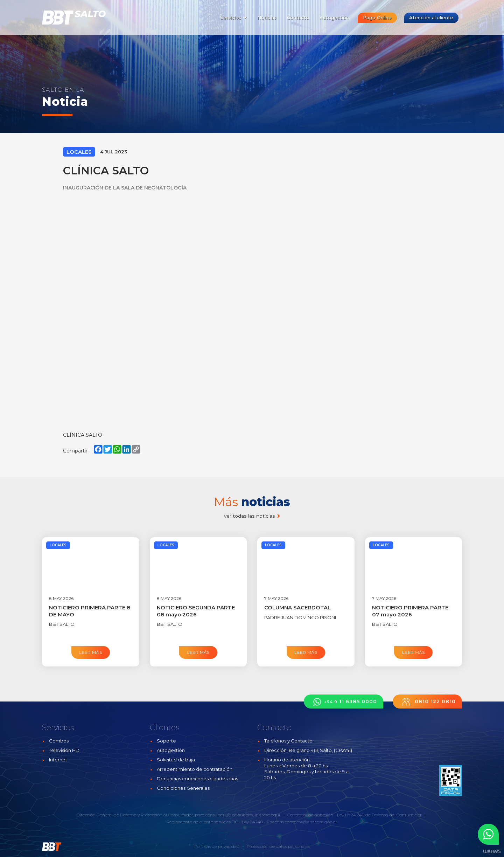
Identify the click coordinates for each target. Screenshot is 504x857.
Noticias (267, 18)
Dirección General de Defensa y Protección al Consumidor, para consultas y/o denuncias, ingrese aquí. (179, 815)
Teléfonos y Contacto (288, 741)
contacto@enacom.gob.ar (311, 822)
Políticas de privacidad (217, 846)
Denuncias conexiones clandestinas (197, 779)
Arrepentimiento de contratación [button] (195, 769)
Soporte (166, 741)
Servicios (233, 18)
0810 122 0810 (427, 702)
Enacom (275, 822)
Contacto (298, 18)
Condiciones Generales (183, 788)
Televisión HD (64, 750)
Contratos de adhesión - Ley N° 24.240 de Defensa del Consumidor (355, 815)
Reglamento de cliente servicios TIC (202, 822)
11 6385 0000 (344, 702)
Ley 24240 (252, 822)
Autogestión (334, 18)
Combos (59, 741)
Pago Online (377, 18)
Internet (58, 760)
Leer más (90, 652)
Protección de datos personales (278, 846)
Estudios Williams (492, 852)
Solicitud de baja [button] (176, 760)
